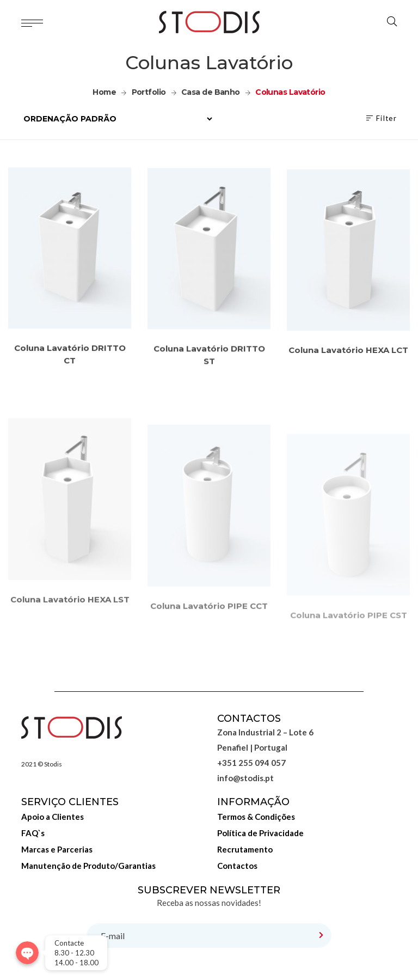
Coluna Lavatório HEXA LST (70, 627)
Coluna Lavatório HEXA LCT (348, 362)
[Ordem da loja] (118, 119)
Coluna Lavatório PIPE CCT (209, 638)
